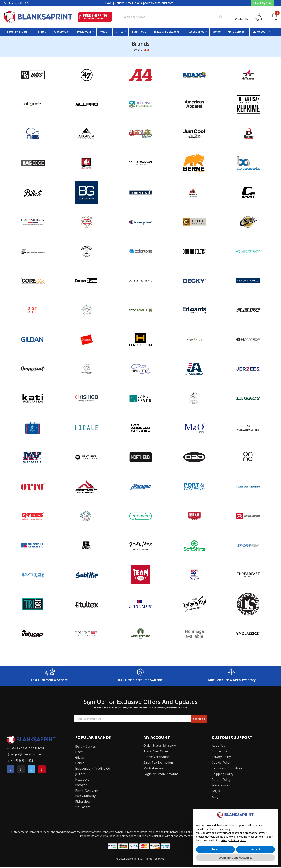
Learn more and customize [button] (235, 858)
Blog (215, 797)
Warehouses (221, 785)
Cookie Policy (221, 763)
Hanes (80, 763)
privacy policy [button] (222, 829)
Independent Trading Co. (93, 768)
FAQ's (216, 791)
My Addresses (153, 768)
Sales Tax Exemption (158, 763)
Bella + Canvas (85, 746)
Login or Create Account (161, 774)
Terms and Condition (227, 768)
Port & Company (87, 790)
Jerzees (80, 774)
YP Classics (83, 807)
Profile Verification (157, 757)
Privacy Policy (221, 757)
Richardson (83, 801)
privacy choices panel (233, 840)
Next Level (83, 779)
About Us (218, 745)
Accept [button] (256, 849)
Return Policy (221, 780)
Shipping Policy (223, 774)
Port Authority (85, 796)
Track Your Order (156, 751)
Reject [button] (215, 849)
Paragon (81, 785)
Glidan (80, 757)
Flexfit (79, 752)
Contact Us (242, 19)
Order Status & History (160, 745)
